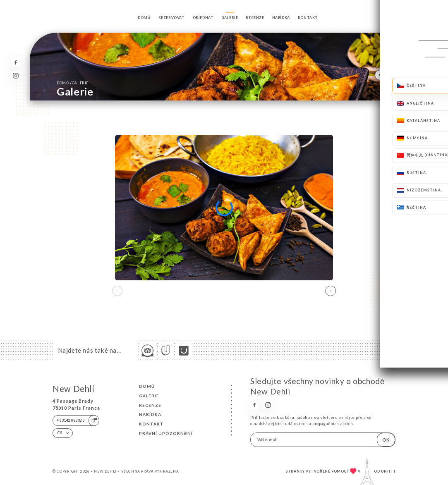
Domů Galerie (73, 83)
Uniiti (388, 471)
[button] (331, 291)
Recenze (255, 18)
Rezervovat (172, 18)
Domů (144, 18)
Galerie (230, 18)
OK (386, 440)
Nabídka (281, 18)
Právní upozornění (166, 433)
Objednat (203, 18)
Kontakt (308, 18)
